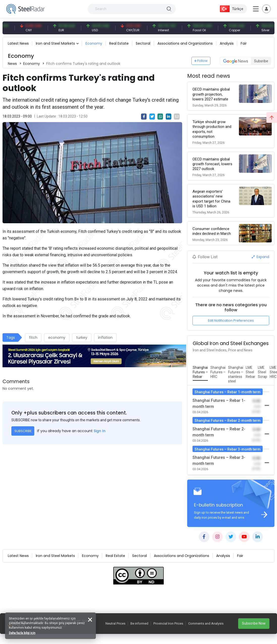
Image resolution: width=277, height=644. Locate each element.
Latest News (18, 43)
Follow (201, 61)
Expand (260, 257)
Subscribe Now (254, 623)
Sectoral (143, 43)
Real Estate (119, 43)
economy (57, 338)
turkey (82, 338)
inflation (105, 338)
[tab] (200, 372)
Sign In (100, 431)
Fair (244, 43)
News (12, 64)
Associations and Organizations (185, 43)
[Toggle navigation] (266, 9)
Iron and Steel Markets (55, 43)
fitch (33, 338)
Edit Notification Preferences (231, 320)
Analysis (227, 43)
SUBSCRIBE (23, 431)
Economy (94, 43)
